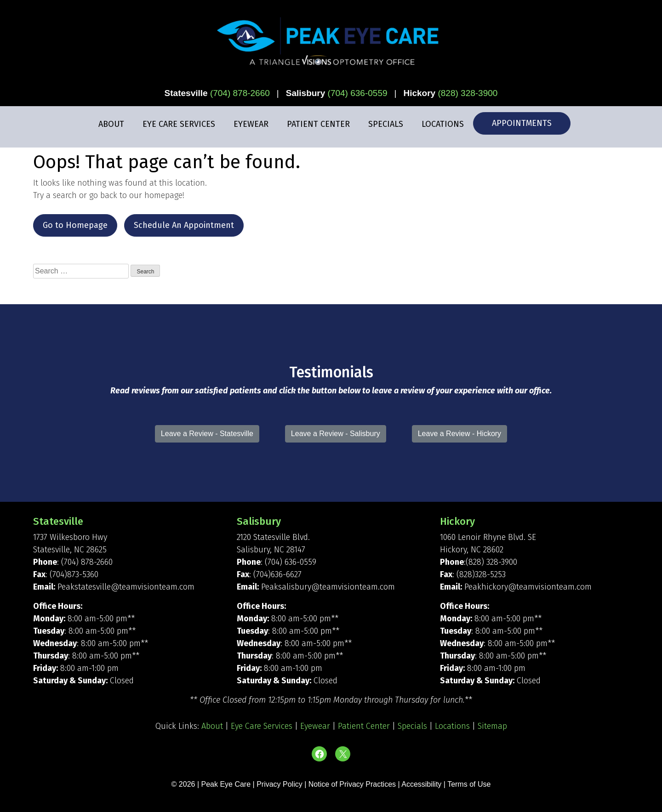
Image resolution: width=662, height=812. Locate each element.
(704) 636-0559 (358, 93)
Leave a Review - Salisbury (336, 434)
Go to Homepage (75, 225)
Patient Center (318, 124)
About (111, 124)
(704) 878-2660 (240, 93)
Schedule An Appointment (184, 225)
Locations (443, 124)
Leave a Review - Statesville (207, 434)
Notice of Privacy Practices (352, 784)
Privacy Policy (280, 784)
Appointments (522, 123)
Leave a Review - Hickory (459, 434)
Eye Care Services (179, 124)
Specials (386, 124)
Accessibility (421, 784)
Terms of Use (469, 784)
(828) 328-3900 (468, 93)
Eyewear (251, 124)
